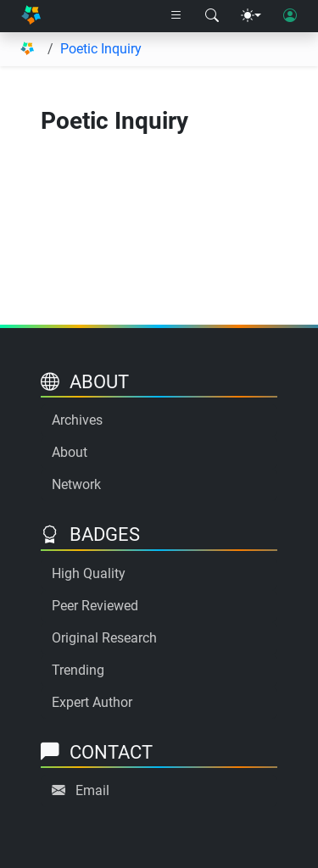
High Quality (89, 573)
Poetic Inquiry (101, 49)
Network (76, 484)
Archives (77, 420)
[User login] (290, 16)
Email (92, 790)
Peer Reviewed (95, 606)
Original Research (104, 638)
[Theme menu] (251, 16)
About (70, 452)
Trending (78, 670)
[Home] (31, 17)
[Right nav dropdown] (176, 16)
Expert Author (92, 702)
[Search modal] (212, 16)
